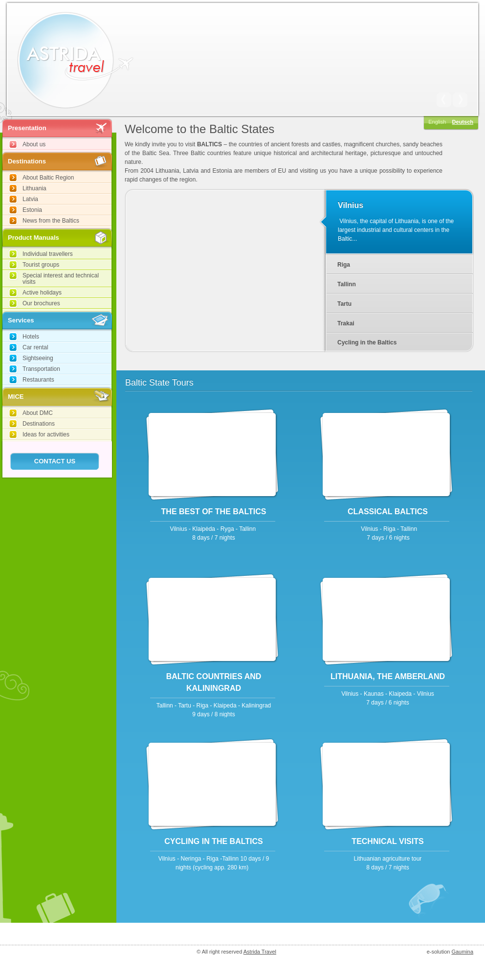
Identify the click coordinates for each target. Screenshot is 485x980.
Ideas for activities (46, 434)
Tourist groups (41, 265)
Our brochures (41, 303)
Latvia (30, 199)
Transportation (41, 369)
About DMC (38, 413)
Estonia (32, 210)
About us (34, 144)
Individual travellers (48, 254)
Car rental (35, 347)
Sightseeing (38, 358)
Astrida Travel (260, 952)
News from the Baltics (51, 221)
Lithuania (34, 188)
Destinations (39, 424)
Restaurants (38, 380)
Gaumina (462, 952)
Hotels (31, 337)
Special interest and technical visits (61, 279)
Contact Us (55, 461)
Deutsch (463, 122)
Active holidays (42, 293)
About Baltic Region (48, 178)
